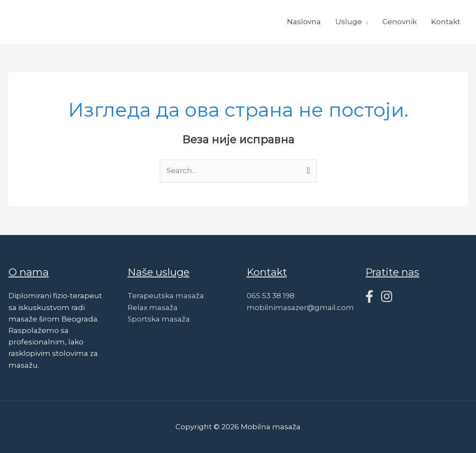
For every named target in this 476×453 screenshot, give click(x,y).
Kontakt (446, 22)
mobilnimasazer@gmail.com (300, 308)
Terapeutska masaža (166, 296)
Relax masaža (153, 308)
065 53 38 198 (271, 296)
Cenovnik (399, 22)
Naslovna (304, 22)
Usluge (349, 22)
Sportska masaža (159, 319)
